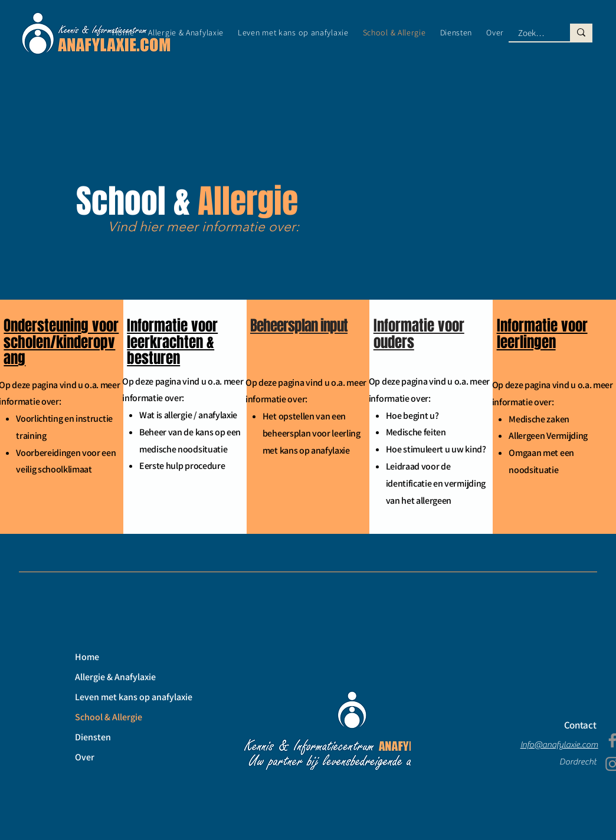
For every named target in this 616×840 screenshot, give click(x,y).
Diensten (93, 737)
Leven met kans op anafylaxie (133, 697)
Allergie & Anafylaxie (115, 677)
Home (87, 657)
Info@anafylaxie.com (559, 745)
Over (85, 757)
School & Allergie (109, 717)
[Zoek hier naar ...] (532, 33)
